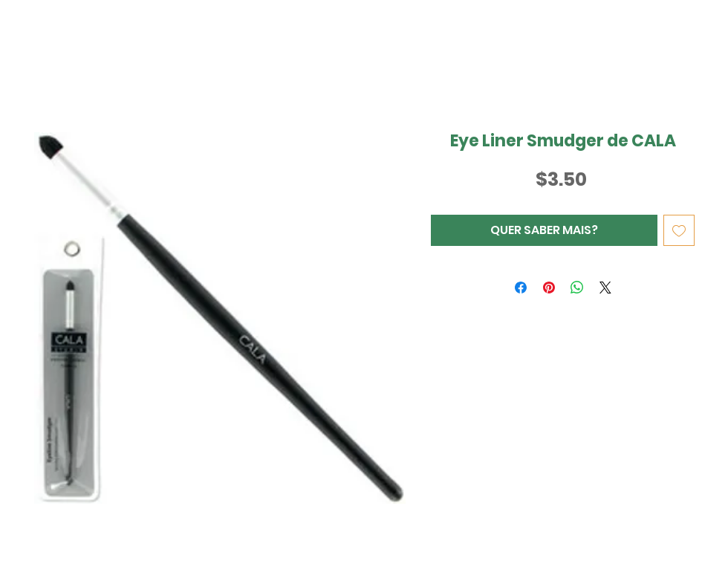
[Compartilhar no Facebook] (521, 288)
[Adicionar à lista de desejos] (679, 230)
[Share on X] (605, 288)
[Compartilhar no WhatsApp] (577, 288)
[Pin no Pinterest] (549, 288)
